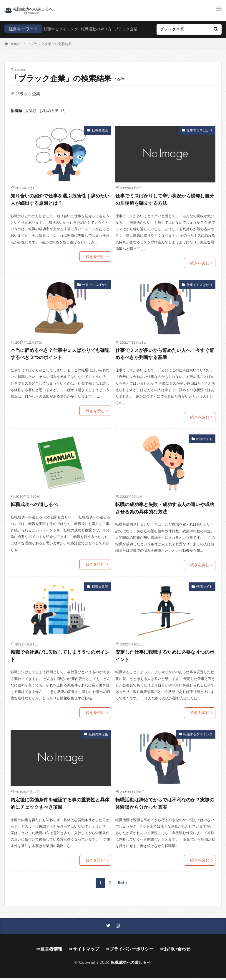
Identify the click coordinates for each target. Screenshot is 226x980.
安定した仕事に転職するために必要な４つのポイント (165, 660)
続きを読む (96, 262)
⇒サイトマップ (85, 952)
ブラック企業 (93, 38)
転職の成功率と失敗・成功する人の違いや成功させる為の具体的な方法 (165, 513)
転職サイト (205, 444)
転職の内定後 (99, 738)
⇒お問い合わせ (171, 952)
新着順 (17, 118)
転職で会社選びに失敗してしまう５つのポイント (60, 660)
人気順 (32, 118)
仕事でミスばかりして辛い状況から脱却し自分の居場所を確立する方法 (165, 206)
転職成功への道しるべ (34, 509)
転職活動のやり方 (61, 38)
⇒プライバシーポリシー (128, 952)
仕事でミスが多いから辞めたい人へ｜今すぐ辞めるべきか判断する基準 (165, 359)
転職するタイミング (23, 38)
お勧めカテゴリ (56, 118)
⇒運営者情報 (53, 952)
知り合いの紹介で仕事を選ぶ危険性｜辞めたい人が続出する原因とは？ (60, 206)
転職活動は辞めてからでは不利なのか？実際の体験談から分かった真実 (165, 807)
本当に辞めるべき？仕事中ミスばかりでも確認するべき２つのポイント (60, 359)
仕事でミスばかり (201, 137)
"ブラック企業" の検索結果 (50, 51)
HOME (15, 51)
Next (121, 886)
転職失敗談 (101, 137)
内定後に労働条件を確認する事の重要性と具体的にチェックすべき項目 (60, 807)
